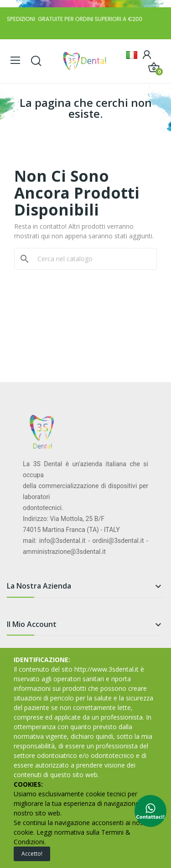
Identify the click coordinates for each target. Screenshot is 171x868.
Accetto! (32, 854)
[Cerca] (91, 259)
